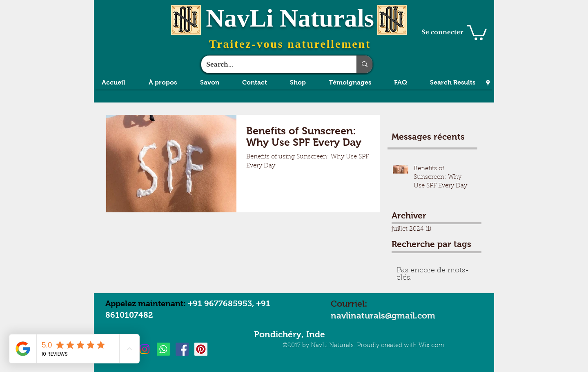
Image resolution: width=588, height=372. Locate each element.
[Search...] (273, 64)
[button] (477, 32)
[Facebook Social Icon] (182, 349)
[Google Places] (488, 83)
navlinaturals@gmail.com (383, 315)
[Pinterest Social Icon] (201, 349)
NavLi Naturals (290, 18)
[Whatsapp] (163, 349)
